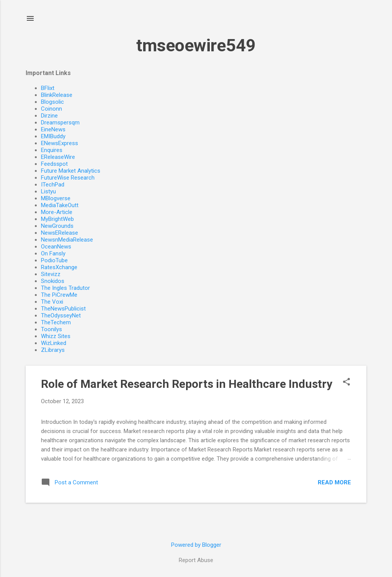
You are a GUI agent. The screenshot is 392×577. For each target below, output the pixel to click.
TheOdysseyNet (61, 315)
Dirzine (49, 116)
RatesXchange (59, 267)
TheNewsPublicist (63, 309)
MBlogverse (56, 198)
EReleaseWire (58, 157)
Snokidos (53, 281)
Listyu (48, 191)
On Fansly (53, 253)
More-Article (57, 212)
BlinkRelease (57, 95)
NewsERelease (60, 233)
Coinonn (51, 109)
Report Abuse (196, 560)
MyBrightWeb (57, 219)
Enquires (52, 150)
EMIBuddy (53, 136)
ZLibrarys (53, 350)
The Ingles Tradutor (65, 288)
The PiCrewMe (59, 295)
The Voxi (52, 302)
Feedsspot (54, 164)
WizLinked (54, 343)
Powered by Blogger (196, 545)
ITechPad (53, 185)
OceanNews (56, 247)
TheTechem (56, 322)
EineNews (53, 129)
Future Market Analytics (71, 171)
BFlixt (48, 88)
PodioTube (54, 260)
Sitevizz (51, 274)
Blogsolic (52, 102)
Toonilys (51, 329)
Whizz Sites (56, 336)
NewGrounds (57, 226)
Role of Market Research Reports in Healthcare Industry (187, 384)
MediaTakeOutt (60, 205)
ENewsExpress (60, 143)
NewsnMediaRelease (67, 240)
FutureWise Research (68, 178)
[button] (346, 382)
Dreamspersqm (60, 123)
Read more (334, 482)
